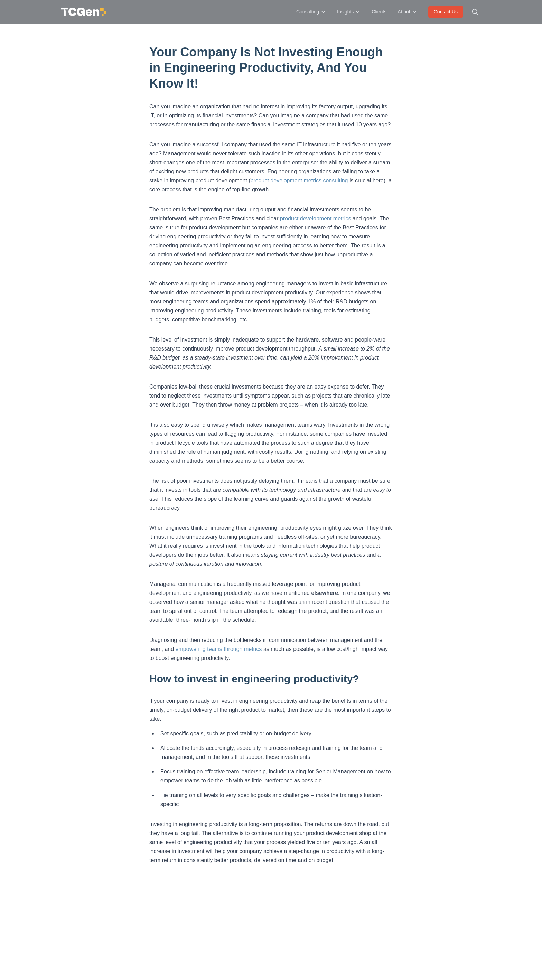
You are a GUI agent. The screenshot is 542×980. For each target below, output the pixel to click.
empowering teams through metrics (219, 649)
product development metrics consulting (299, 180)
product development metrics (315, 219)
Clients (379, 12)
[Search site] (475, 12)
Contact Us (446, 12)
